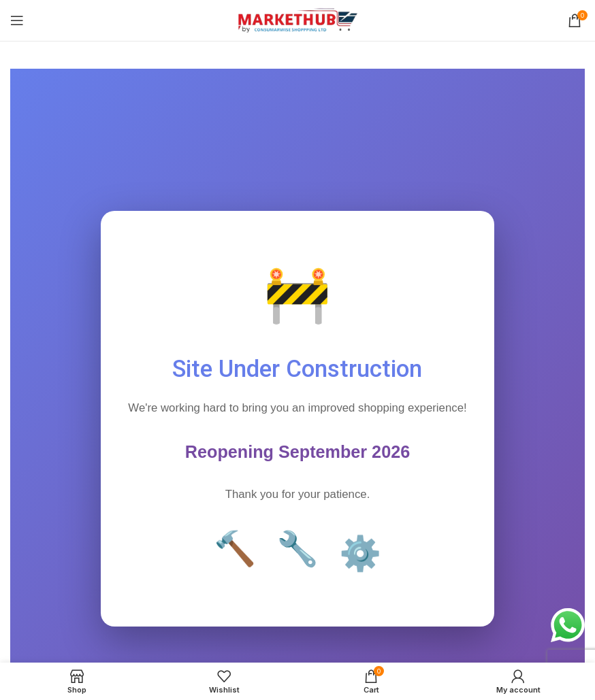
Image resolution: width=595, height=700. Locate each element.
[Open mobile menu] (17, 20)
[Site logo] (298, 19)
